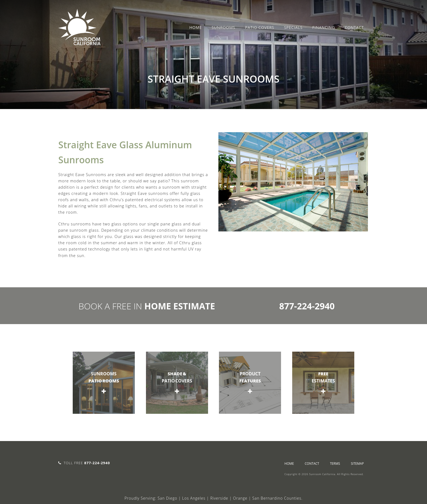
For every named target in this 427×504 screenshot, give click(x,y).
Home (196, 27)
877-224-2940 (307, 306)
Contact (354, 27)
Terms (335, 463)
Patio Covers (260, 27)
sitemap (357, 463)
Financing (324, 27)
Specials (293, 27)
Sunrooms (223, 27)
